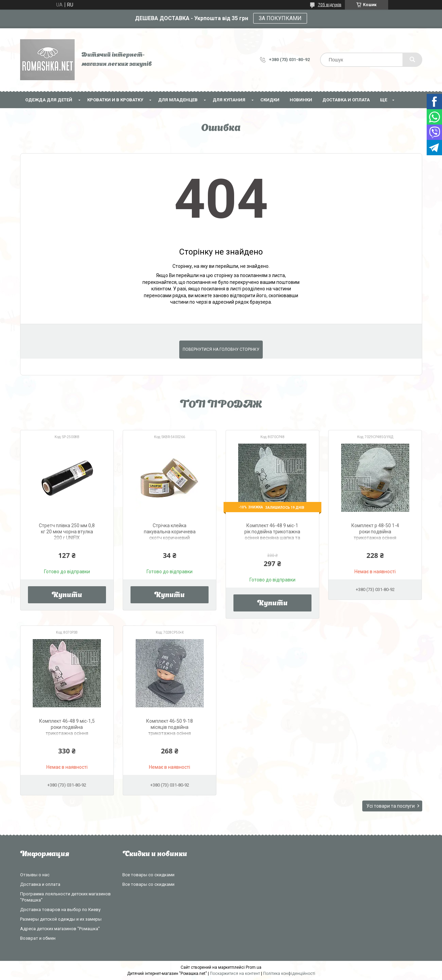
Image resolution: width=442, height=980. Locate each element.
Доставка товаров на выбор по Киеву (60, 910)
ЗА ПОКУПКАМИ (280, 18)
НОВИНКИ (301, 100)
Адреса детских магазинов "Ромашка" (60, 929)
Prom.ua (254, 967)
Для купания (229, 100)
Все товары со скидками (148, 875)
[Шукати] (412, 60)
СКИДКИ (270, 100)
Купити (67, 595)
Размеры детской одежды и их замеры (61, 919)
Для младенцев (178, 100)
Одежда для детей (49, 100)
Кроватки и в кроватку (115, 100)
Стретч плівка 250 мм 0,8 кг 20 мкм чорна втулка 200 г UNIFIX (67, 532)
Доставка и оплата (346, 100)
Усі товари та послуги (391, 806)
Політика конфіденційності (289, 974)
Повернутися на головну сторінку (221, 349)
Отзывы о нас (35, 875)
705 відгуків (330, 5)
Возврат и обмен (38, 938)
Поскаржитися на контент (235, 974)
